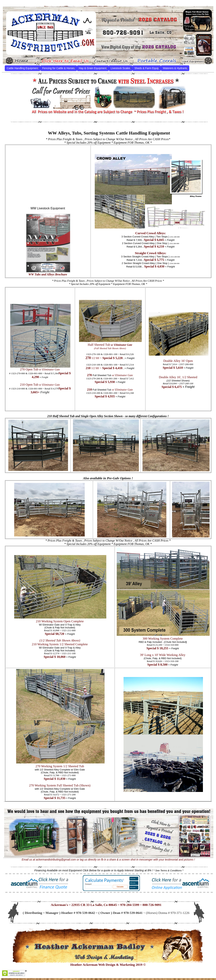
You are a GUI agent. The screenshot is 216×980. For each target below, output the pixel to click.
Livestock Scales (121, 68)
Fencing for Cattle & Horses (59, 68)
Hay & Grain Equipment (93, 68)
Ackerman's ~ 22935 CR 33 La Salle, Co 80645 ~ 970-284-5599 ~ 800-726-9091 (106, 905)
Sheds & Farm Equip (147, 68)
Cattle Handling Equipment (23, 68)
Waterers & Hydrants (175, 68)
